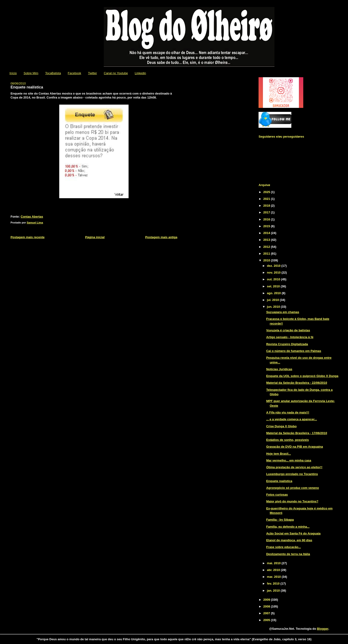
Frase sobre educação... (284, 547)
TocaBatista (53, 73)
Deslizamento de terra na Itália (288, 554)
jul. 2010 (273, 300)
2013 (267, 240)
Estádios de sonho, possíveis (288, 440)
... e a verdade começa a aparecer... (292, 419)
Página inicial (95, 237)
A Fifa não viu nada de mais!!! (288, 412)
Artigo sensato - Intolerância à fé (290, 337)
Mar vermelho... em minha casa (289, 460)
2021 (267, 199)
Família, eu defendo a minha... (288, 527)
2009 (267, 600)
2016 (267, 219)
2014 (267, 233)
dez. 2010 (274, 266)
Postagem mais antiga (161, 237)
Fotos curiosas (277, 495)
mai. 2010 (274, 563)
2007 (267, 613)
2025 (267, 192)
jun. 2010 (274, 307)
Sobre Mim (31, 73)
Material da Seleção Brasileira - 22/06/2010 (297, 383)
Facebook (74, 73)
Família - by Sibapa (280, 520)
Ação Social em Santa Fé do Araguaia (293, 533)
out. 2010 (274, 279)
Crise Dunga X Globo (281, 426)
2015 (267, 226)
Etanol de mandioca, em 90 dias (289, 540)
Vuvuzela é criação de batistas (288, 330)
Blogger (322, 629)
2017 (267, 212)
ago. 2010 (274, 293)
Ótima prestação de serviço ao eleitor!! (294, 467)
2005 (267, 620)
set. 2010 (274, 286)
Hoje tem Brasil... (279, 454)
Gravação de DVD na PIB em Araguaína (295, 447)
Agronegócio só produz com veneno (293, 488)
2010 (267, 260)
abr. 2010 (274, 570)
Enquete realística (279, 481)
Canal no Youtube (116, 73)
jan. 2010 (274, 591)
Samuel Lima (35, 223)
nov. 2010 (274, 273)
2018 (267, 206)
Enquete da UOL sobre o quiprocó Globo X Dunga (302, 376)
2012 (267, 247)
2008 (267, 606)
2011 (267, 254)
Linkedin (140, 73)
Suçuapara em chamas (283, 312)
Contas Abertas (32, 217)
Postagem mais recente (28, 237)
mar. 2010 (274, 577)
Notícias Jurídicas (279, 369)
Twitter (93, 73)
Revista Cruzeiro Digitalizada (287, 344)
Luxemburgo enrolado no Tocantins (292, 474)
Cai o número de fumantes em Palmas (294, 351)
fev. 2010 (274, 584)
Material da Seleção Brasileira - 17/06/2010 (297, 433)
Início (13, 73)
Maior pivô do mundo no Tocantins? (292, 501)
